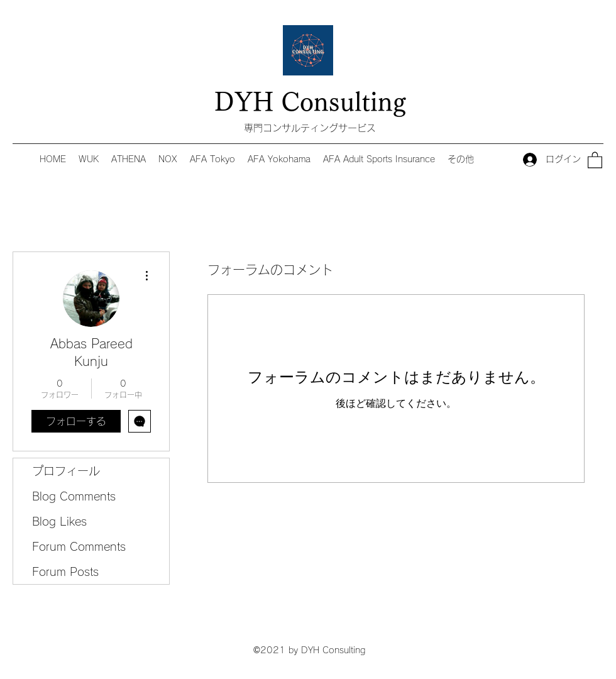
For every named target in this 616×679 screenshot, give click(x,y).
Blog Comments (74, 496)
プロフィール (66, 471)
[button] (595, 159)
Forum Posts (65, 571)
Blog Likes (59, 521)
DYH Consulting (310, 102)
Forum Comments (79, 546)
